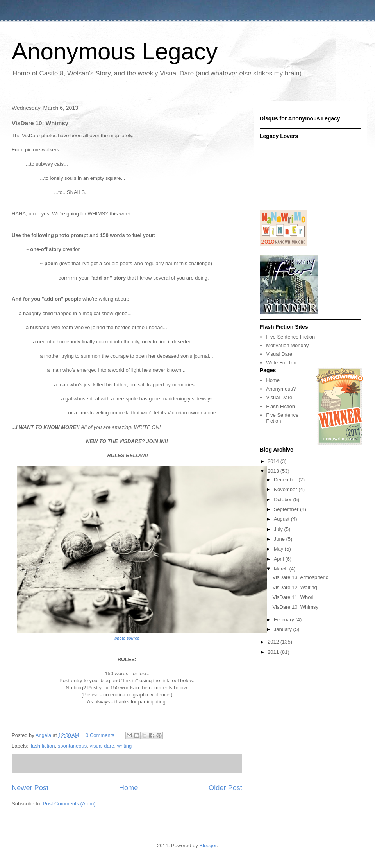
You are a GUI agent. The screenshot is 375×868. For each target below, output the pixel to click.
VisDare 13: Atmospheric (300, 577)
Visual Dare (279, 354)
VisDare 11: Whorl (293, 597)
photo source (127, 638)
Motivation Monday (287, 345)
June (280, 539)
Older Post (225, 788)
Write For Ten (281, 363)
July (279, 529)
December (286, 480)
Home (129, 788)
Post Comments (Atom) (69, 804)
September (287, 509)
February (285, 620)
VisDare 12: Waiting (295, 587)
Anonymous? (281, 389)
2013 (274, 471)
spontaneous (72, 746)
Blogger (208, 846)
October (284, 499)
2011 (274, 652)
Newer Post (30, 788)
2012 (274, 642)
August (282, 519)
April (280, 559)
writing (125, 746)
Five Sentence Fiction (290, 337)
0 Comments (100, 735)
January (284, 629)
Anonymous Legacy (115, 51)
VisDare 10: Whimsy (295, 607)
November (286, 489)
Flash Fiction (280, 406)
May (279, 549)
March (282, 569)
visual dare (102, 746)
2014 (274, 461)
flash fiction (42, 746)
